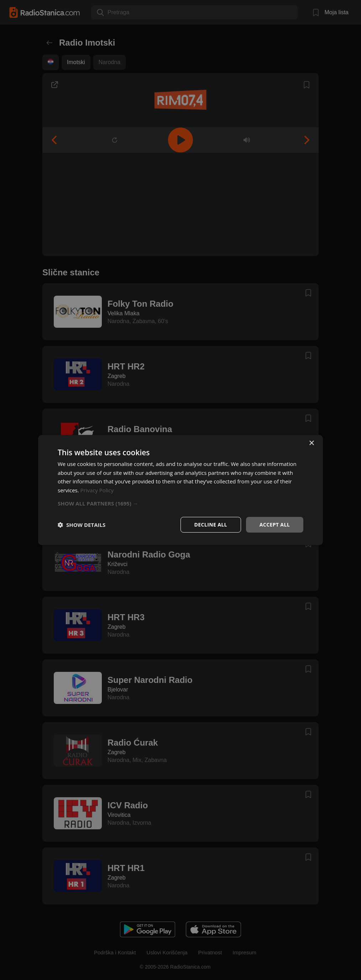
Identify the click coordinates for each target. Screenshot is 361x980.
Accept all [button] (275, 525)
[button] (180, 503)
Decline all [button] (210, 525)
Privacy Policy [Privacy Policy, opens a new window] (97, 490)
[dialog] (180, 490)
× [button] (311, 443)
